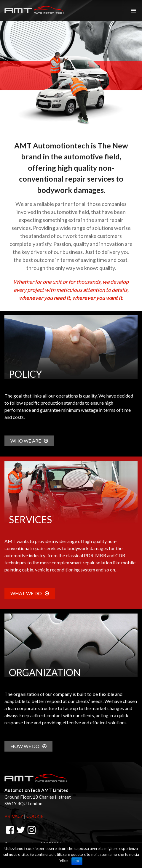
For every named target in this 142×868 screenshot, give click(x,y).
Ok (77, 861)
